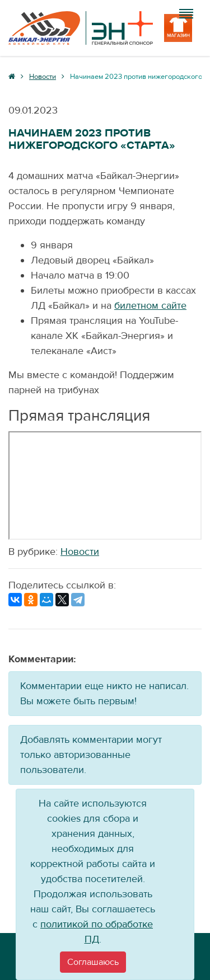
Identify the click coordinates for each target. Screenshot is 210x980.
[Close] (93, 962)
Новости (80, 552)
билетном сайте (150, 306)
